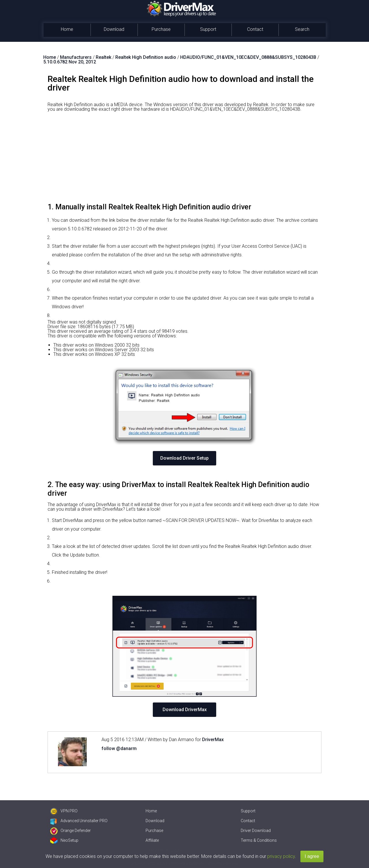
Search (302, 29)
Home (67, 29)
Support (208, 29)
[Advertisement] (184, 159)
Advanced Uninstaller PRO (79, 821)
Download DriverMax (185, 710)
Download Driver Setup (184, 458)
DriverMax (213, 740)
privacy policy (281, 856)
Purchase (161, 29)
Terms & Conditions (259, 840)
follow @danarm (119, 748)
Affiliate (152, 840)
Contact (255, 29)
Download (114, 29)
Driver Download (256, 831)
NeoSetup (64, 840)
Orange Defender (70, 831)
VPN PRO (64, 811)
